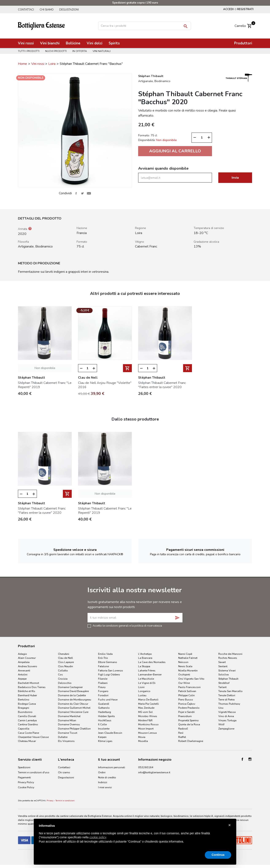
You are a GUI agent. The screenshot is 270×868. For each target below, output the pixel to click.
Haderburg (105, 712)
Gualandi (104, 704)
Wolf (221, 724)
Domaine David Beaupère (73, 691)
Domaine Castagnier (70, 687)
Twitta (82, 193)
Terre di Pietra (226, 700)
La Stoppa (144, 666)
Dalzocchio (65, 683)
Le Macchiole (146, 679)
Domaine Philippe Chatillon (74, 729)
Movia (142, 737)
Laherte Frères (147, 670)
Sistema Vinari (227, 670)
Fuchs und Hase (108, 700)
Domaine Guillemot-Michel (74, 708)
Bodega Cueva (27, 704)
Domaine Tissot (68, 733)
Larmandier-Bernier (150, 674)
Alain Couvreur (27, 658)
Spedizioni (24, 767)
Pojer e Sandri (186, 712)
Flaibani (103, 683)
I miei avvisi (105, 787)
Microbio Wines (148, 716)
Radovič (183, 729)
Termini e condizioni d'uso (34, 772)
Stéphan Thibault (228, 679)
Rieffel (182, 737)
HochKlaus (105, 720)
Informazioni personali (112, 767)
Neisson (183, 662)
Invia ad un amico (89, 193)
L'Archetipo (145, 654)
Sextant (223, 666)
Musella (143, 741)
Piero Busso (186, 700)
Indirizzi (103, 782)
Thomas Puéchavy (229, 704)
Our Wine (184, 683)
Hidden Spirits (107, 716)
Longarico (144, 691)
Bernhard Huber (27, 695)
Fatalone (103, 666)
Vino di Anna (226, 716)
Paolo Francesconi (189, 687)
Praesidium (185, 716)
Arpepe (22, 679)
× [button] (229, 825)
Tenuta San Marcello (230, 691)
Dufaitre (63, 737)
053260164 (146, 767)
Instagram (250, 759)
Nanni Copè (185, 654)
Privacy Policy (26, 782)
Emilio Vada (105, 654)
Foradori (103, 695)
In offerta (80, 51)
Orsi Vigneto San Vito (191, 679)
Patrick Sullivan (187, 691)
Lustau (142, 695)
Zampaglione (226, 729)
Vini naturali (102, 51)
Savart (222, 662)
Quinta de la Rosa (189, 724)
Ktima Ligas (105, 741)
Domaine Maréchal (69, 716)
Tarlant (222, 687)
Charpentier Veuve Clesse (33, 737)
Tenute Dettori (227, 695)
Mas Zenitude (146, 708)
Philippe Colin (186, 695)
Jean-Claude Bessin (110, 733)
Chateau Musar (27, 741)
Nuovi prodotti (56, 51)
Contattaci (26, 10)
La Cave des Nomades (152, 662)
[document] (135, 837)
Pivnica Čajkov (187, 704)
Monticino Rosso (148, 724)
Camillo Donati (27, 716)
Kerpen (102, 737)
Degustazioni (69, 10)
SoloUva (223, 674)
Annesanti (24, 670)
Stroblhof (224, 683)
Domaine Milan (67, 720)
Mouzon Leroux (148, 733)
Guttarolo (104, 708)
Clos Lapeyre (66, 662)
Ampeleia (24, 662)
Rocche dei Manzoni (230, 654)
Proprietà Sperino (188, 720)
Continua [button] (218, 855)
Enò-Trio (103, 658)
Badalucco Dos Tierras (32, 687)
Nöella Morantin (188, 670)
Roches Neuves (228, 658)
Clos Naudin (65, 666)
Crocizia (63, 679)
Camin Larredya (27, 720)
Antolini (23, 674)
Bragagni (24, 708)
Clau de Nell (65, 658)
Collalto (63, 670)
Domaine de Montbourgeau (75, 700)
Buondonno (25, 712)
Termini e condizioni (65, 801)
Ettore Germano (108, 662)
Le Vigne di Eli (147, 683)
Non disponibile (45, 368)
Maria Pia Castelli (148, 704)
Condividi (76, 193)
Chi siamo (47, 10)
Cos (60, 674)
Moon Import (146, 729)
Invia (235, 178)
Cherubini (64, 654)
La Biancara (145, 658)
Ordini (102, 772)
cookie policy (98, 837)
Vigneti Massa (227, 712)
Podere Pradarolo (189, 708)
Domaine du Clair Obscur (73, 704)
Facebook (242, 759)
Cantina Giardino (28, 724)
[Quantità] (202, 138)
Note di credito (107, 777)
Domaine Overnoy (69, 724)
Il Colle (102, 724)
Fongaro (103, 691)
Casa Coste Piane (28, 733)
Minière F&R (145, 720)
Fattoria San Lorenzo (111, 670)
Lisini (141, 687)
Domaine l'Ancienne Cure (73, 712)
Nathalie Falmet (188, 658)
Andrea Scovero (28, 666)
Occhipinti (184, 674)
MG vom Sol (145, 712)
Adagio (22, 654)
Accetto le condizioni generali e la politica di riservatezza (127, 626)
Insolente (104, 729)
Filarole (103, 679)
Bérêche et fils (27, 691)
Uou (221, 708)
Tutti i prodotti (29, 51)
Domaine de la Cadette (72, 695)
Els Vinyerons (66, 741)
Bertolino (24, 700)
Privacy (50, 801)
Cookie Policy (26, 787)
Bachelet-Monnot (28, 683)
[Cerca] (144, 26)
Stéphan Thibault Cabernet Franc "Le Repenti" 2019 (45, 385)
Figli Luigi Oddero (109, 674)
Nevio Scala (185, 666)
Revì (181, 733)
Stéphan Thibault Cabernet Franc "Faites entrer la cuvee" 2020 (162, 385)
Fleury (102, 687)
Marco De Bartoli (148, 700)
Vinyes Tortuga (227, 720)
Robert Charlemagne (191, 741)
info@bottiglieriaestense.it (154, 772)
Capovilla (24, 729)
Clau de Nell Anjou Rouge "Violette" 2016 (105, 385)
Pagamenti (24, 777)
